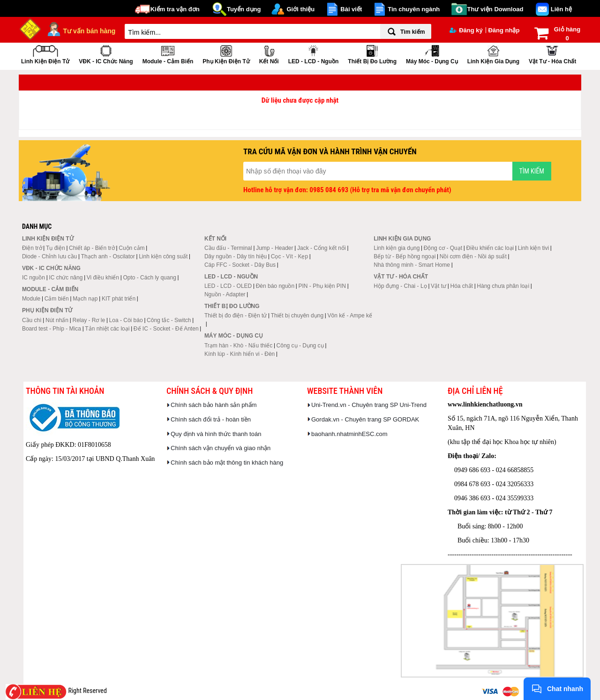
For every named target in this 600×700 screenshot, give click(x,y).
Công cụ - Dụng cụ (300, 346)
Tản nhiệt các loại (107, 329)
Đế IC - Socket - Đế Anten (166, 329)
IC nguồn (34, 278)
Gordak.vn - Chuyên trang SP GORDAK (365, 419)
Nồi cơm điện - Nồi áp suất (473, 256)
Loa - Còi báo (126, 320)
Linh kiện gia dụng (493, 54)
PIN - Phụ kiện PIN (322, 286)
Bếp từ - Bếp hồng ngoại (405, 256)
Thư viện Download (495, 9)
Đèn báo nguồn (275, 286)
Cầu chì (32, 320)
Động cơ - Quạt (443, 248)
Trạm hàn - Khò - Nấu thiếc (238, 346)
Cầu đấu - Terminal (228, 248)
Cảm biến (57, 299)
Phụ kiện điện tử (226, 54)
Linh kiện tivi (533, 248)
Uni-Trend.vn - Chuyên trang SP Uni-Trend (369, 405)
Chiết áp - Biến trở (92, 248)
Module (31, 299)
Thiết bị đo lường (372, 54)
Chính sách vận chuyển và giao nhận (221, 448)
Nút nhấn (57, 320)
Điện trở (32, 248)
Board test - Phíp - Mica (52, 329)
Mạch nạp (85, 299)
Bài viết (351, 9)
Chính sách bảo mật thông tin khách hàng (227, 463)
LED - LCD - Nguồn (314, 54)
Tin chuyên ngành (414, 9)
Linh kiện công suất (163, 256)
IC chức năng (66, 278)
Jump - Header (274, 248)
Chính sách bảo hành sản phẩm (214, 405)
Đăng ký (466, 30)
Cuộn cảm (131, 248)
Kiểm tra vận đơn (175, 9)
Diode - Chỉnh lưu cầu (49, 256)
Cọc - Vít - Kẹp (289, 256)
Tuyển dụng (244, 9)
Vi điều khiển (103, 278)
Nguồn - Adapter (225, 294)
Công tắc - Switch (169, 320)
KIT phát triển (119, 299)
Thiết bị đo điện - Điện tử (236, 316)
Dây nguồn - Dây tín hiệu (236, 256)
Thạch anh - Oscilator (108, 256)
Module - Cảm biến (168, 54)
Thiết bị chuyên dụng (297, 316)
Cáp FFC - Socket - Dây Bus (240, 265)
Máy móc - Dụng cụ (432, 54)
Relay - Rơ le (89, 320)
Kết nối (269, 54)
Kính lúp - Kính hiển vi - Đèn (240, 354)
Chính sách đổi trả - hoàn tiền (211, 419)
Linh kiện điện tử (45, 54)
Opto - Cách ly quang (149, 278)
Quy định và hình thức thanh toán (216, 434)
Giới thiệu (300, 9)
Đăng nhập (504, 30)
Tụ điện (56, 248)
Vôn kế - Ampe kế (350, 316)
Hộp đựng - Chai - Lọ (400, 286)
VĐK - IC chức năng (106, 54)
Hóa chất (462, 286)
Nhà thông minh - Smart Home (412, 265)
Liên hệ (561, 9)
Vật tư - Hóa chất (552, 54)
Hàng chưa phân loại (503, 286)
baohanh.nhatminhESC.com (349, 434)
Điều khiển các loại (490, 248)
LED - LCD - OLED (228, 286)
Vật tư (439, 286)
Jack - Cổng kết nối (322, 248)
